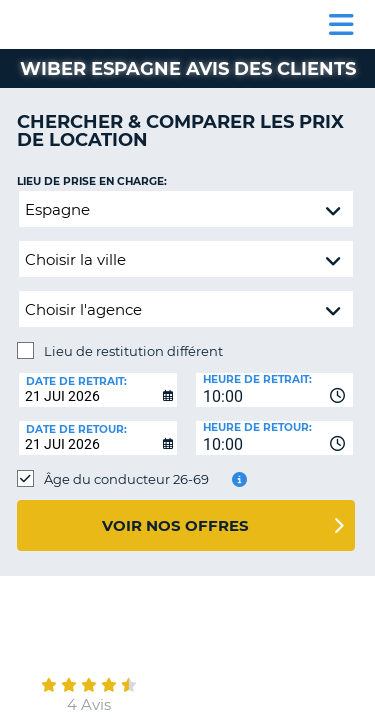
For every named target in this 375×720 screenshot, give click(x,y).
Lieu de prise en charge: (92, 181)
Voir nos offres (175, 525)
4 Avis (89, 704)
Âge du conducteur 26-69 (126, 479)
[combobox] (275, 390)
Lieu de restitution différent (133, 351)
